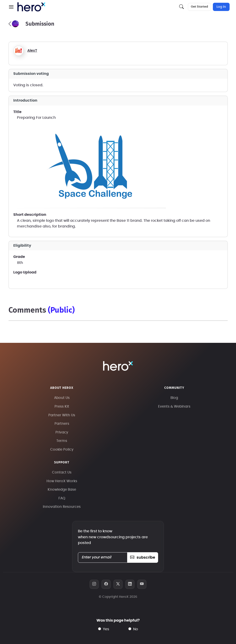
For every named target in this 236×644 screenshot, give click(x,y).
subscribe (143, 557)
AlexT (32, 51)
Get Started (199, 7)
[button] (11, 7)
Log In (221, 7)
